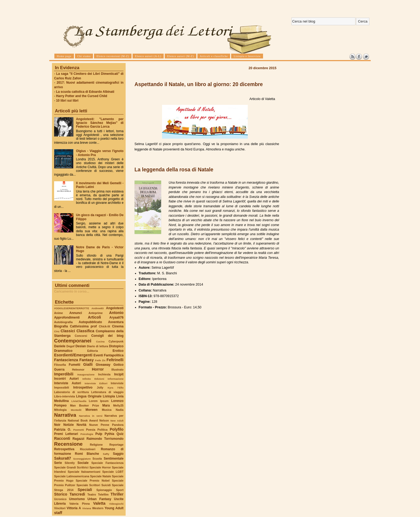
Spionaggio (104, 490)
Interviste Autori (68, 383)
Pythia (110, 434)
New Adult (117, 421)
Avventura (116, 322)
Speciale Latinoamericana (72, 476)
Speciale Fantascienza (107, 463)
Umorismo (77, 499)
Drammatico (63, 351)
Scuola (97, 459)
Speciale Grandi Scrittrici (71, 467)
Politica (103, 430)
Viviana (87, 508)
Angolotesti (115, 308)
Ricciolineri (87, 449)
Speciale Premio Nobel (93, 481)
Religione (96, 445)
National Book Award (83, 420)
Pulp (99, 434)
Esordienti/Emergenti (73, 355)
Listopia (109, 396)
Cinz (57, 331)
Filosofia (60, 365)
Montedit (76, 410)
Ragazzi (78, 439)
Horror (98, 369)
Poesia (91, 430)
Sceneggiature (82, 459)
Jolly (100, 387)
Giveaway (103, 365)
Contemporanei (73, 341)
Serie (58, 463)
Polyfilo (117, 429)
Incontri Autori (66, 379)
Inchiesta (104, 374)
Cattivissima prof (83, 326)
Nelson (104, 420)
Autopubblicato (90, 322)
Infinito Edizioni (93, 379)
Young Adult (114, 508)
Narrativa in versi (91, 416)
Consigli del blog (107, 336)
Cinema (118, 326)
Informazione (116, 379)
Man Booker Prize (84, 405)
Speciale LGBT (113, 472)
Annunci (76, 313)
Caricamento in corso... (72, 291)
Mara (106, 405)
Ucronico (60, 499)
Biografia (61, 326)
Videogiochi (117, 504)
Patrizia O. (63, 430)
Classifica (85, 331)
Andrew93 (98, 308)
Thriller (117, 494)
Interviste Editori (96, 383)
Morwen (91, 410)
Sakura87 (63, 458)
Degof (70, 346)
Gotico (118, 365)
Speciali (85, 490)
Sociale (83, 463)
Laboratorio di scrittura (71, 392)
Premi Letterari (66, 434)
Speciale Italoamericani (84, 472)
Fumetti (75, 365)
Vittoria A (74, 508)
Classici (68, 331)
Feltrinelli (115, 360)
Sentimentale (114, 459)
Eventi (98, 355)
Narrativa (65, 415)
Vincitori (60, 508)
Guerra (59, 370)
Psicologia (87, 434)
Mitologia (60, 410)
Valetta (99, 503)
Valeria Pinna (80, 504)
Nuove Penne (99, 425)
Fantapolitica (114, 355)
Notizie (68, 425)
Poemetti (78, 430)
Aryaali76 (116, 317)
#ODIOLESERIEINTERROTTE (72, 308)
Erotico (118, 351)
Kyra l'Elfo (116, 388)
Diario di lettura (97, 346)
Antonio (116, 313)
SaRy (106, 454)
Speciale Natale (100, 476)
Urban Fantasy (99, 499)
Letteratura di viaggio (107, 392)
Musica (107, 410)
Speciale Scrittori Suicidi (93, 485)
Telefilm (103, 494)
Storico (61, 494)
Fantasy (87, 360)
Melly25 (118, 405)
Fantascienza (66, 360)
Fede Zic (100, 360)
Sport (120, 490)
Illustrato (117, 370)
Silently (70, 463)
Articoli (94, 317)
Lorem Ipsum (99, 401)
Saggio (118, 454)
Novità (81, 425)
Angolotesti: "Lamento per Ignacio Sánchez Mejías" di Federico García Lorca (100, 123)
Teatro (92, 494)
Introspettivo (83, 387)
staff (58, 513)
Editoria (93, 351)
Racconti (62, 438)
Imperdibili (64, 374)
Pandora (118, 425)
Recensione (68, 444)
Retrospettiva (64, 449)
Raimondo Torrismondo (105, 439)
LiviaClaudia (79, 401)
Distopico (116, 346)
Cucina (100, 341)
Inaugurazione (86, 374)
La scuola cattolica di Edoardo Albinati (85, 92)
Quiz (120, 434)
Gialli (88, 364)
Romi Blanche (87, 454)
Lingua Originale (89, 396)
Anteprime (96, 313)
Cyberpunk (116, 341)
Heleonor (78, 370)
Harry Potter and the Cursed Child (82, 96)
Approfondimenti (67, 317)
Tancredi (77, 494)
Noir (57, 425)
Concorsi (81, 336)
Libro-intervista (65, 396)
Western (98, 508)
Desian (81, 346)
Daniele (60, 346)
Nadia (120, 410)
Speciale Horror (100, 467)
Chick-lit (104, 326)
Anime (59, 313)
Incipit (119, 374)
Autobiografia (63, 322)
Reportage (116, 445)
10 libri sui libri (67, 101)
